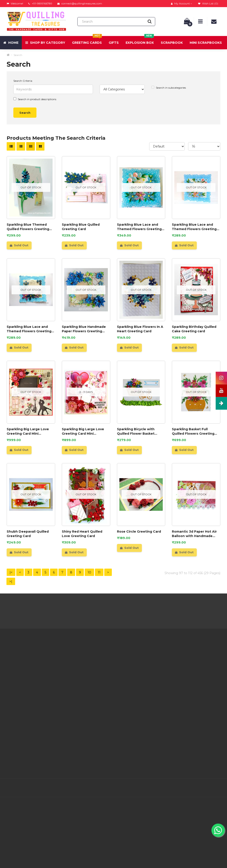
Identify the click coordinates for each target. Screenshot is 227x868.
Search (18, 55)
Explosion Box (140, 40)
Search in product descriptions (35, 99)
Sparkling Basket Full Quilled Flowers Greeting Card (193, 431)
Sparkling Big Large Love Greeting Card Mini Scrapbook (28, 431)
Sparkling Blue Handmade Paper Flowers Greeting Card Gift (84, 329)
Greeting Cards (87, 40)
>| (11, 581)
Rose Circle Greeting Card (139, 532)
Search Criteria (23, 81)
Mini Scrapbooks (206, 43)
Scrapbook (172, 43)
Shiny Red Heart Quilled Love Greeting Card (82, 534)
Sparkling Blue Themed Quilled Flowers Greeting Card (28, 227)
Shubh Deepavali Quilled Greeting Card (28, 534)
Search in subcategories (169, 88)
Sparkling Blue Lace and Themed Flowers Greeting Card (139, 227)
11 (99, 572)
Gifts (114, 43)
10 (89, 572)
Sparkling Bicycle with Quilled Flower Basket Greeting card (136, 431)
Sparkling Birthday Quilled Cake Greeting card (194, 329)
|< (11, 572)
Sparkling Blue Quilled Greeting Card (81, 227)
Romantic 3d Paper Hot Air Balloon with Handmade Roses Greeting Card (194, 534)
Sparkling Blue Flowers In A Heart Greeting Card (140, 329)
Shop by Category (45, 43)
